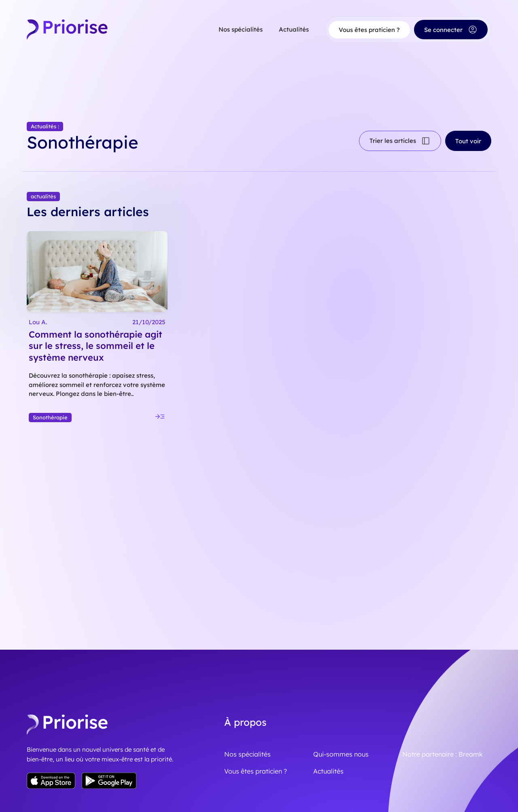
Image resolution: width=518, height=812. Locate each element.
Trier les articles (400, 138)
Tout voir (468, 138)
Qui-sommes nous (341, 731)
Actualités (294, 29)
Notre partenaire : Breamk (443, 731)
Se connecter (451, 30)
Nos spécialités (241, 29)
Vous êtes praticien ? (369, 30)
